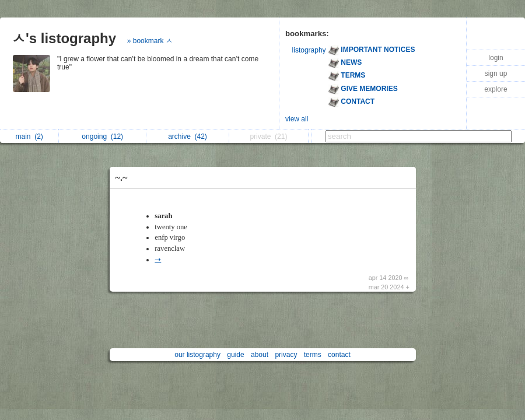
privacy (286, 355)
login (496, 58)
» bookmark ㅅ (150, 41)
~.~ (122, 178)
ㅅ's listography (64, 38)
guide (235, 355)
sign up (496, 73)
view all (297, 119)
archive (188, 136)
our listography (197, 355)
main (29, 136)
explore (496, 89)
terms (313, 355)
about (260, 355)
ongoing (102, 136)
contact (339, 355)
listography (309, 50)
